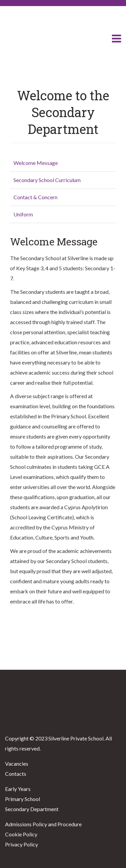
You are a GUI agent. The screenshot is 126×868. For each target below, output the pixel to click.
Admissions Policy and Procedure (43, 824)
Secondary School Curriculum (47, 180)
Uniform (23, 214)
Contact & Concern (35, 197)
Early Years (18, 789)
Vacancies (17, 763)
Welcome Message (36, 163)
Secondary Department (32, 809)
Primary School (23, 799)
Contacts (16, 774)
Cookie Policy (21, 834)
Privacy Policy (22, 844)
